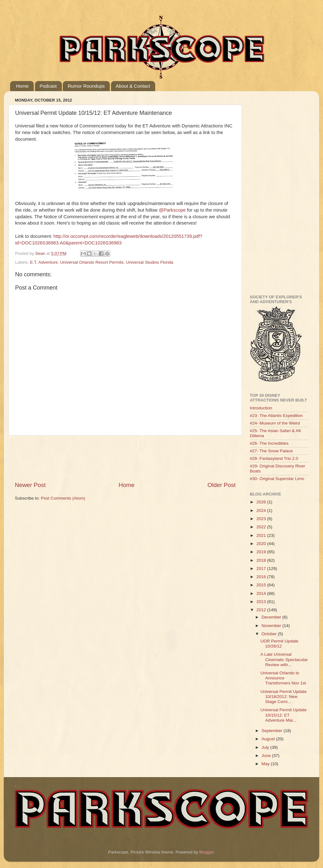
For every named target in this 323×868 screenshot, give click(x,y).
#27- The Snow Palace (271, 451)
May (266, 764)
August (269, 739)
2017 (262, 569)
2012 (262, 610)
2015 (262, 585)
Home (22, 86)
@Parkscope (172, 210)
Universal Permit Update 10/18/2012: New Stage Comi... (284, 697)
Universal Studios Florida (150, 262)
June (267, 756)
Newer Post (30, 485)
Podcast (48, 86)
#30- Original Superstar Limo (277, 479)
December (272, 617)
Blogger (207, 852)
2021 (262, 535)
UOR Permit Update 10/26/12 (279, 644)
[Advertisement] (130, 458)
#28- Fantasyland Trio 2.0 (274, 458)
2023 (262, 519)
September (273, 731)
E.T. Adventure (44, 262)
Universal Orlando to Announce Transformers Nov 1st (283, 678)
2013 (262, 602)
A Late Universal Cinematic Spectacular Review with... (284, 659)
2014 (262, 593)
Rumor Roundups (86, 86)
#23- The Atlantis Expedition (276, 416)
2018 (262, 560)
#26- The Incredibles (269, 443)
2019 (262, 552)
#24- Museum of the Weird (275, 423)
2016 (262, 577)
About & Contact (133, 86)
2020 (262, 544)
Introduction (261, 408)
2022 (262, 527)
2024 (262, 510)
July (266, 747)
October (270, 634)
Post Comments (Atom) (63, 498)
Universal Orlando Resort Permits (92, 262)
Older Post (222, 485)
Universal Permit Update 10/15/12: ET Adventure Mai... (284, 715)
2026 (262, 502)
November (272, 626)
